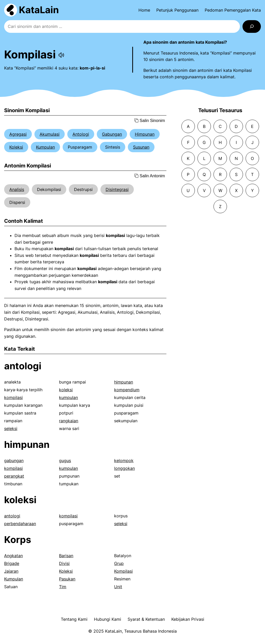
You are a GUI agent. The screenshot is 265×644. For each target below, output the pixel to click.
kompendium (127, 390)
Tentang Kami (74, 619)
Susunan (141, 147)
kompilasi (13, 397)
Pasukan (67, 579)
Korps (18, 540)
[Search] (252, 26)
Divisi (64, 563)
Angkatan (13, 556)
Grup (119, 563)
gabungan (14, 461)
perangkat (14, 476)
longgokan (124, 468)
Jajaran (11, 571)
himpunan (124, 382)
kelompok (124, 461)
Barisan (66, 556)
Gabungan (112, 134)
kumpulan (68, 397)
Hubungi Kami (108, 619)
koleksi (66, 390)
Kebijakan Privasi (188, 619)
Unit (118, 587)
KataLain (39, 10)
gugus (65, 461)
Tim (63, 587)
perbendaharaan (20, 524)
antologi (23, 366)
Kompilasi (123, 571)
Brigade (12, 563)
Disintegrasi (117, 189)
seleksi (11, 428)
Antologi (81, 134)
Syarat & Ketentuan (146, 619)
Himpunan (145, 134)
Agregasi (18, 134)
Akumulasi (50, 134)
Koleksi (16, 147)
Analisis (17, 189)
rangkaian (69, 421)
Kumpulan (45, 147)
